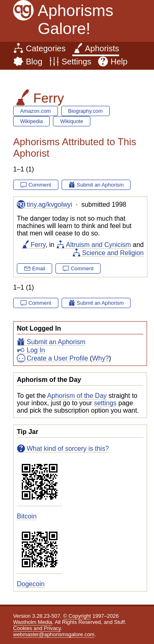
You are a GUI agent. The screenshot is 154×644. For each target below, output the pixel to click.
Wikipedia (31, 121)
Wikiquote (71, 121)
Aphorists (102, 48)
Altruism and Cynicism (99, 245)
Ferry (38, 245)
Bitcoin (27, 516)
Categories (46, 48)
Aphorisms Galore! (76, 19)
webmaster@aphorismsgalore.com (54, 634)
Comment (40, 185)
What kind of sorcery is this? (68, 449)
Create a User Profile (57, 358)
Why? (100, 358)
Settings (76, 62)
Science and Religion (113, 253)
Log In (36, 350)
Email (39, 268)
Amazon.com (36, 111)
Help (119, 62)
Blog (34, 62)
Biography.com (85, 111)
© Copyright (77, 616)
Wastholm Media (33, 622)
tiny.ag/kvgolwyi (49, 204)
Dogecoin (31, 584)
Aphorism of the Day (77, 396)
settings (105, 403)
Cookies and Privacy (37, 628)
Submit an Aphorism (56, 342)
